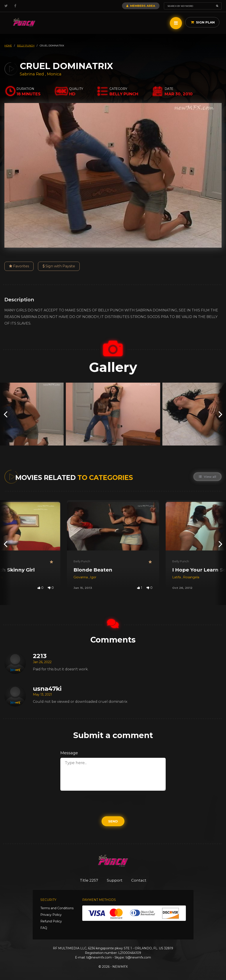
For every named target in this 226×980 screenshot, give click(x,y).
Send (113, 821)
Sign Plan (203, 22)
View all (207, 477)
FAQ (44, 928)
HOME (8, 46)
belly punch (26, 46)
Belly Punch (82, 561)
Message (69, 753)
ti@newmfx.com (99, 957)
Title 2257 (89, 880)
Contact (139, 880)
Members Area (141, 6)
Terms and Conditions (57, 908)
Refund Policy (51, 921)
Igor (93, 577)
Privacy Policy (51, 915)
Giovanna (81, 577)
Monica (54, 74)
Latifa (177, 577)
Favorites (19, 266)
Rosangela (191, 577)
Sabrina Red (32, 74)
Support (115, 880)
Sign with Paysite (59, 266)
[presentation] (5, 414)
